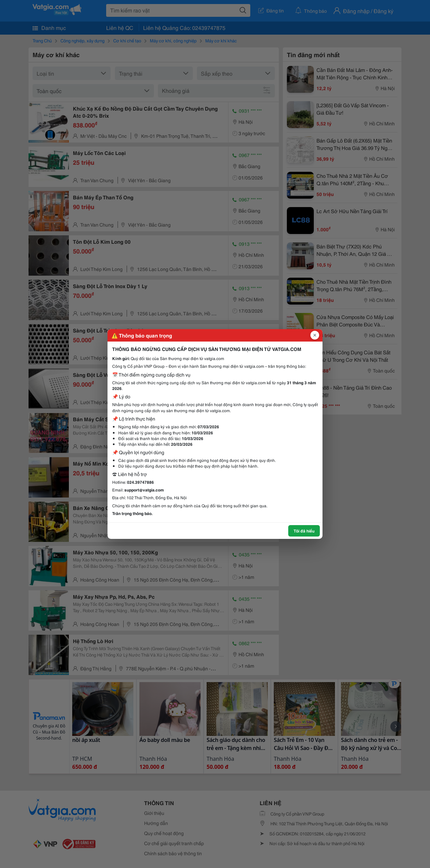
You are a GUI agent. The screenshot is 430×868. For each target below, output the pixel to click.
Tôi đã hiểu (304, 531)
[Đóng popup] (315, 335)
